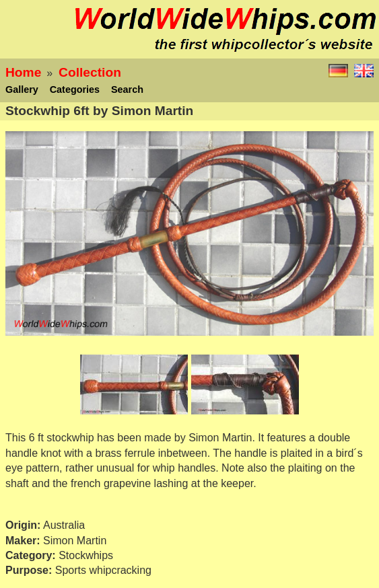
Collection (90, 72)
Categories (75, 89)
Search (127, 89)
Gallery (22, 89)
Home (23, 72)
